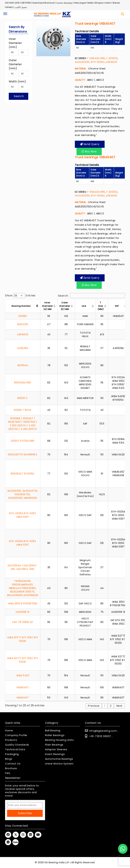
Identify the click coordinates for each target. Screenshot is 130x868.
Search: (92, 296)
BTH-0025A (98, 62)
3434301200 (82, 62)
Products (11, 740)
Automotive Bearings (59, 759)
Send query (90, 144)
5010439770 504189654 (23, 455)
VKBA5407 (23, 687)
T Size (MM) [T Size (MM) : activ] (101, 306)
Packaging (12, 754)
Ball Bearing (53, 731)
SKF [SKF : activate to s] (117, 306)
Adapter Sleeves (56, 749)
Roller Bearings (55, 735)
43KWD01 (112, 62)
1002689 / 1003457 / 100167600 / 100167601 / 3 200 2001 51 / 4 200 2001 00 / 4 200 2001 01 (23, 424)
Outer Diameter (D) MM (65, 306)
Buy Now (89, 151)
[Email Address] (25, 805)
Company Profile (16, 735)
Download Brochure (43, 3)
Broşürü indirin (103, 3)
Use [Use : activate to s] (84, 306)
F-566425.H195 (96, 58)
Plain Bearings (54, 745)
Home (9, 731)
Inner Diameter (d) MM (48, 306)
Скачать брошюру (64, 3)
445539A (23, 348)
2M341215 (23, 324)
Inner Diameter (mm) (15, 43)
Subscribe (25, 813)
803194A (23, 365)
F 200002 (112, 58)
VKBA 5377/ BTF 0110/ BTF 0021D (23, 639)
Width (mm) (17, 81)
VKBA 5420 (23, 675)
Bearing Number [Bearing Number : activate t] (21, 306)
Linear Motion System (59, 764)
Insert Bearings (55, 754)
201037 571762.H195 (23, 441)
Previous (94, 706)
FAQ (8, 773)
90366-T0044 (23, 410)
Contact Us (13, 764)
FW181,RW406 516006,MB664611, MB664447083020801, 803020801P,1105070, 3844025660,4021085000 (23, 588)
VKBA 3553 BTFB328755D (23, 603)
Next (119, 706)
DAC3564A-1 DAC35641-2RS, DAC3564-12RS (23, 567)
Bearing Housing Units (59, 740)
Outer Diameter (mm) (15, 64)
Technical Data (15, 749)
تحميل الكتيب (21, 7)
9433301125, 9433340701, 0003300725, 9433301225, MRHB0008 (23, 494)
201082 (23, 316)
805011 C (23, 398)
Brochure (11, 768)
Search (19, 96)
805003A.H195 (23, 383)
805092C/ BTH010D (23, 474)
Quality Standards (17, 745)
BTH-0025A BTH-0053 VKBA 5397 (23, 515)
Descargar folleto (84, 3)
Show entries (20, 296)
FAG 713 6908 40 (23, 622)
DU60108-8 (23, 612)
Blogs (9, 759)
